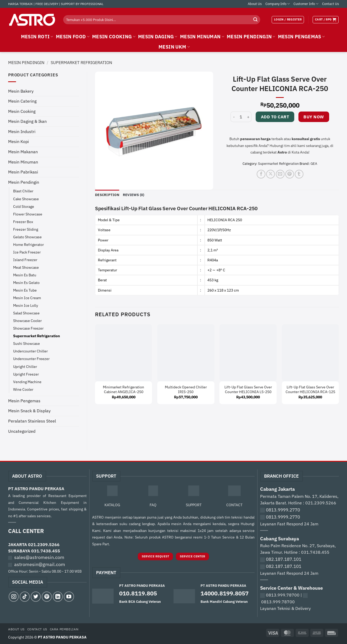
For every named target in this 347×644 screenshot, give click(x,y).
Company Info (278, 4)
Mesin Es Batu (25, 275)
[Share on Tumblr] (299, 174)
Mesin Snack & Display (29, 411)
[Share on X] (270, 174)
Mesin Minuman (23, 162)
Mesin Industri (22, 131)
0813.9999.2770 (283, 510)
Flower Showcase (28, 214)
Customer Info (306, 4)
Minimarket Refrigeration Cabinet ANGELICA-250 (123, 390)
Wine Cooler (23, 389)
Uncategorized (22, 431)
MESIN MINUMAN (202, 37)
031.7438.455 (46, 551)
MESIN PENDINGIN (251, 37)
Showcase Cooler (27, 321)
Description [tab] (107, 195)
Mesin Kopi (19, 141)
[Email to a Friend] (280, 174)
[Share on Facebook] (261, 174)
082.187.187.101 (284, 559)
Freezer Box (23, 222)
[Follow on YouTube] (69, 597)
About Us (255, 4)
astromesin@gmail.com (40, 564)
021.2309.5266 (44, 545)
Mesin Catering (22, 101)
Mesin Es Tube (25, 290)
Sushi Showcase (27, 343)
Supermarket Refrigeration (81, 62)
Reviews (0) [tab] (134, 195)
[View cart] (326, 20)
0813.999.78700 (283, 595)
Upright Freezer (26, 374)
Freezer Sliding (26, 229)
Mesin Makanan (23, 152)
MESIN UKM (174, 47)
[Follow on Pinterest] (47, 597)
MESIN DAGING (158, 37)
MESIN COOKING (114, 37)
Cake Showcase (26, 199)
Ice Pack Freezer (27, 252)
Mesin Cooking (22, 111)
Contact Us (330, 4)
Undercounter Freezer (31, 359)
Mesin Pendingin (26, 62)
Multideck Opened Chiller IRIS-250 (186, 390)
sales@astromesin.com (39, 557)
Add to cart (275, 117)
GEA (314, 164)
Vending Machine (27, 382)
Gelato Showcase (27, 237)
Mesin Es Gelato (26, 283)
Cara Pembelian (64, 629)
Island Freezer (25, 260)
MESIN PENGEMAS (301, 37)
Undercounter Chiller (30, 351)
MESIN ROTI (37, 37)
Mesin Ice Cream (27, 298)
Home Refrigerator (28, 244)
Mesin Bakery (21, 91)
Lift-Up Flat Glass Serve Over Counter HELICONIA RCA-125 (310, 390)
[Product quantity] (241, 117)
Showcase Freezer (28, 328)
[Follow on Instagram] (14, 597)
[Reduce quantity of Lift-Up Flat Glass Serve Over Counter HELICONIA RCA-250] (234, 117)
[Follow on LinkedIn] (58, 597)
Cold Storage (24, 206)
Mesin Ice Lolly (26, 305)
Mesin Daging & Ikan (27, 121)
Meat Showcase (26, 267)
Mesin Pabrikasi (23, 172)
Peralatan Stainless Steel (32, 421)
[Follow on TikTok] (25, 597)
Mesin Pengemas (24, 401)
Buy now (314, 117)
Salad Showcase (26, 313)
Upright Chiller (25, 366)
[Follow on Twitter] (36, 597)
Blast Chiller (23, 191)
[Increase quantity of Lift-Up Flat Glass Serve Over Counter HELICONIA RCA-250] (248, 117)
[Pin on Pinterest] (290, 174)
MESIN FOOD (73, 37)
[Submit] (255, 20)
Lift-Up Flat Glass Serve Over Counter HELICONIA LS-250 (248, 390)
